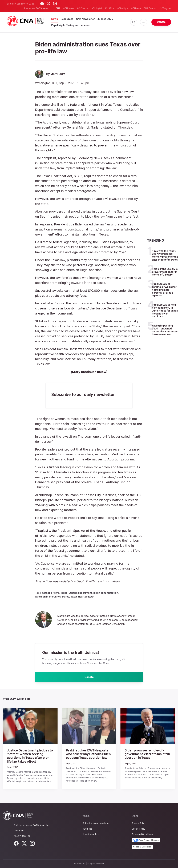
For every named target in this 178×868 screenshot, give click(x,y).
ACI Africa (110, 8)
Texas (64, 593)
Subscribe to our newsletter (96, 823)
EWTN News (42, 8)
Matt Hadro (58, 74)
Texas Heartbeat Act (82, 597)
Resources (67, 19)
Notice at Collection (142, 847)
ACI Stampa (83, 8)
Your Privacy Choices (146, 840)
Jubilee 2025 (105, 19)
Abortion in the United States (52, 597)
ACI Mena (136, 8)
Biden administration (106, 593)
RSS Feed (87, 828)
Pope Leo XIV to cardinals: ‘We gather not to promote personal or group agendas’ (164, 290)
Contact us (19, 830)
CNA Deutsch (150, 8)
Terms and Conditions (142, 834)
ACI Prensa (69, 8)
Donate (161, 22)
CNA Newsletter (85, 19)
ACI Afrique (123, 8)
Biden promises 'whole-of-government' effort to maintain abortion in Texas (144, 755)
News (55, 19)
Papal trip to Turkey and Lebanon (71, 25)
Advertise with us (91, 834)
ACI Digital (97, 8)
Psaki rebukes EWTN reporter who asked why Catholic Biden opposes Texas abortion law (89, 755)
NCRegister (165, 8)
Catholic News (51, 593)
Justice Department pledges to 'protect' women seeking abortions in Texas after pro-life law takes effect (29, 756)
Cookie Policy (138, 828)
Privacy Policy (139, 823)
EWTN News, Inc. (41, 825)
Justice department (80, 593)
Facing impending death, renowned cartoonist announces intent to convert (165, 330)
